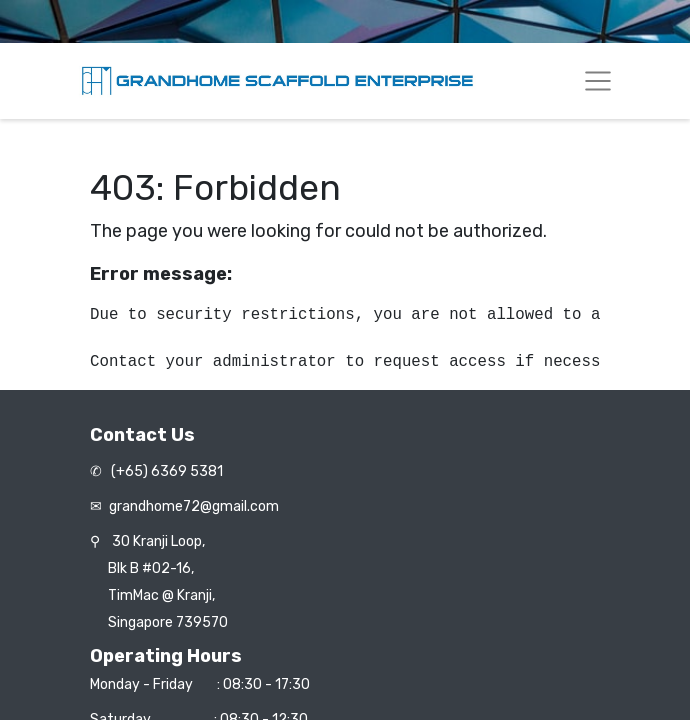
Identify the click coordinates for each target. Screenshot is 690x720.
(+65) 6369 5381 (165, 471)
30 (158, 541)
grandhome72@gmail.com (194, 506)
